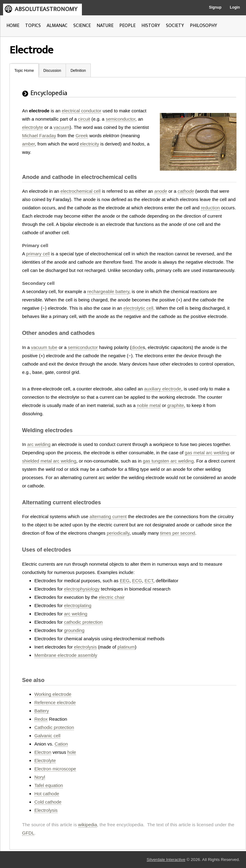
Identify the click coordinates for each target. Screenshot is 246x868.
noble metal (149, 405)
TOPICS (33, 26)
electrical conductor (81, 111)
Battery (42, 711)
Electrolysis (46, 810)
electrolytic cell (138, 308)
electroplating (78, 605)
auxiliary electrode (163, 389)
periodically (118, 533)
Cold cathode (48, 802)
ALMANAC (57, 26)
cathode (186, 191)
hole (72, 752)
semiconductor (121, 119)
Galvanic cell (47, 736)
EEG (125, 581)
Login (235, 7)
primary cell (38, 254)
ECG (137, 581)
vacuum (62, 127)
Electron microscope (55, 769)
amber (29, 144)
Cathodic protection (54, 727)
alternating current (108, 516)
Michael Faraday (39, 136)
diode (137, 347)
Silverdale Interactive (166, 860)
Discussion (52, 71)
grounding (74, 630)
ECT (149, 581)
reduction (210, 208)
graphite (176, 405)
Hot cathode (47, 794)
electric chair (112, 597)
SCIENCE (82, 26)
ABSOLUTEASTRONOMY (46, 9)
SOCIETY (175, 26)
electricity (89, 144)
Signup (215, 7)
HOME (13, 26)
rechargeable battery (108, 291)
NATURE (105, 26)
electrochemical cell (81, 191)
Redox (41, 719)
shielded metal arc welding (49, 461)
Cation (61, 744)
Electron (43, 752)
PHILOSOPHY (204, 26)
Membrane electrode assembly (66, 655)
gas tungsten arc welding (168, 461)
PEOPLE (127, 26)
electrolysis (85, 647)
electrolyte (33, 127)
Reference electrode (55, 702)
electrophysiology (82, 589)
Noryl (40, 777)
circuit (84, 119)
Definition (78, 71)
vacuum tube (44, 347)
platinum (126, 647)
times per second (178, 533)
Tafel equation (49, 785)
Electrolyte (45, 760)
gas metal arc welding (207, 453)
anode (161, 191)
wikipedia (88, 825)
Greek (82, 136)
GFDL (28, 833)
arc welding (39, 444)
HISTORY (151, 26)
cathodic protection (83, 622)
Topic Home (24, 71)
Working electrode (53, 694)
